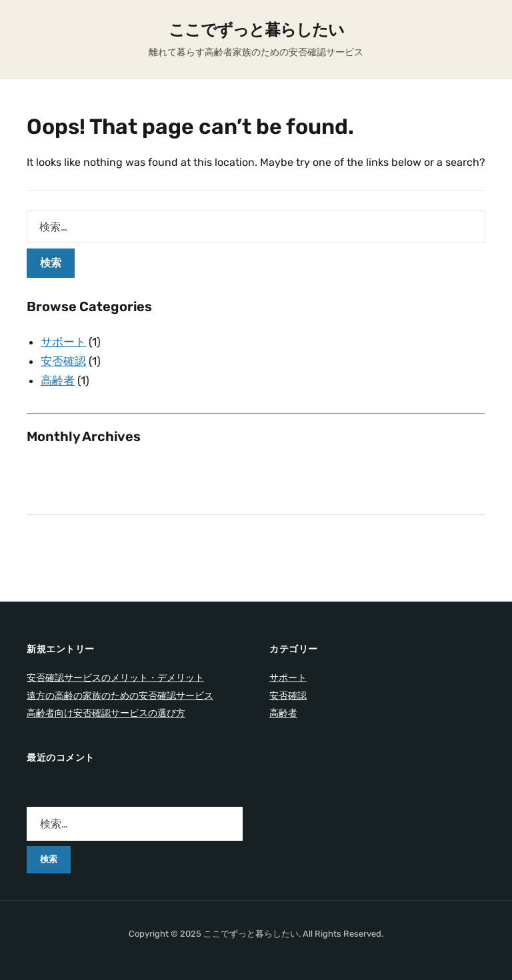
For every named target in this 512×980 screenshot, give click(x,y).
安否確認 (63, 361)
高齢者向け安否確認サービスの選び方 (106, 713)
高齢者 (58, 380)
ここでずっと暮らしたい (256, 30)
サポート (63, 342)
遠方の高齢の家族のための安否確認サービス (120, 696)
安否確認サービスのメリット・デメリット (115, 678)
